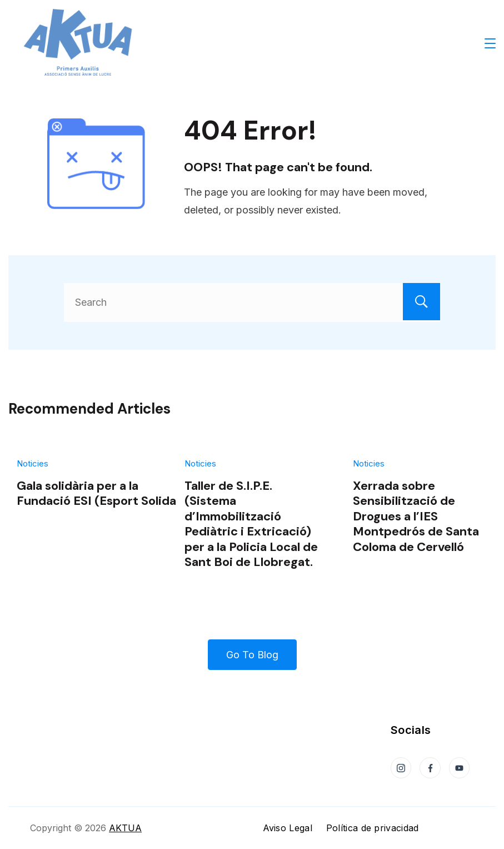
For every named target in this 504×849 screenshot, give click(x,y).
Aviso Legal (288, 828)
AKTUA (125, 828)
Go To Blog (252, 655)
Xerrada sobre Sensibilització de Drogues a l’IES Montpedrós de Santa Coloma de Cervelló (416, 516)
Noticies (33, 463)
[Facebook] (430, 768)
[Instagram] (401, 768)
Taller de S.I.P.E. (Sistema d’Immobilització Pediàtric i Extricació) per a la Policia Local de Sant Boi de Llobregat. (251, 524)
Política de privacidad (373, 828)
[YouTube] (460, 768)
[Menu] (490, 43)
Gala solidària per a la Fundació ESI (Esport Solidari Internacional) (143, 493)
